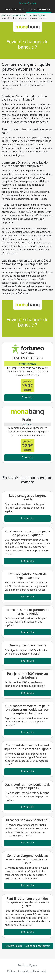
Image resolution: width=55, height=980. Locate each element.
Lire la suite (28, 518)
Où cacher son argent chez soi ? (27, 820)
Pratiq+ (27, 420)
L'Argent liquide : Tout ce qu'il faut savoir (28, 946)
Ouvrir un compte (15, 9)
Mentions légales (28, 965)
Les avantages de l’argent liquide (28, 497)
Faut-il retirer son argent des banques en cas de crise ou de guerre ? (28, 902)
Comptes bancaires (36, 15)
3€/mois (27, 424)
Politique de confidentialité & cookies (27, 971)
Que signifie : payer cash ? (27, 645)
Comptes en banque (39, 9)
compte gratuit (27, 364)
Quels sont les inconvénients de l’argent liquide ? (27, 786)
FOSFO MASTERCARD (27, 358)
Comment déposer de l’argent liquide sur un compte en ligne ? (27, 747)
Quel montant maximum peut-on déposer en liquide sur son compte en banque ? (27, 709)
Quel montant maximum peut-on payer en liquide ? (27, 533)
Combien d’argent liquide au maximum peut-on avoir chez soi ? (27, 859)
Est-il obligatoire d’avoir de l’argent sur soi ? (27, 576)
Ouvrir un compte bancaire (13, 15)
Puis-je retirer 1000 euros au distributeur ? (27, 676)
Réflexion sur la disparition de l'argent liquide (27, 612)
